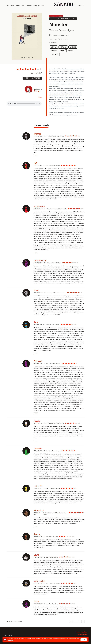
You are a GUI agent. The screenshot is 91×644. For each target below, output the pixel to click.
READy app (37, 6)
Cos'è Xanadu (10, 6)
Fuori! (43, 6)
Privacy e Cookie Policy (82, 632)
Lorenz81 (38, 449)
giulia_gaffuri (40, 581)
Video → (40, 97)
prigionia (54, 51)
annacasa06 (39, 206)
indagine (54, 47)
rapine (62, 51)
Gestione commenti (82, 635)
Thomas (37, 134)
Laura (36, 555)
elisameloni (39, 510)
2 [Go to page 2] (77, 621)
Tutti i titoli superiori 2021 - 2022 (63, 19)
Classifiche (29, 6)
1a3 (35, 163)
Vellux (36, 602)
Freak (36, 290)
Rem (36, 322)
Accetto (84, 640)
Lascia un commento (32, 78)
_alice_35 (38, 486)
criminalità (55, 55)
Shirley (37, 91)
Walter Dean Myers (62, 30)
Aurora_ (37, 534)
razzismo (73, 47)
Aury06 (37, 421)
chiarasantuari (40, 260)
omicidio (70, 51)
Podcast (18, 6)
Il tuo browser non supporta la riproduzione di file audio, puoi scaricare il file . (24, 104)
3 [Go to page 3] (80, 621)
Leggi (36, 156)
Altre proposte (56, 16)
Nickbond (38, 361)
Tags (23, 6)
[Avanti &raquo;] (83, 621)
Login (80, 6)
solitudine (63, 47)
